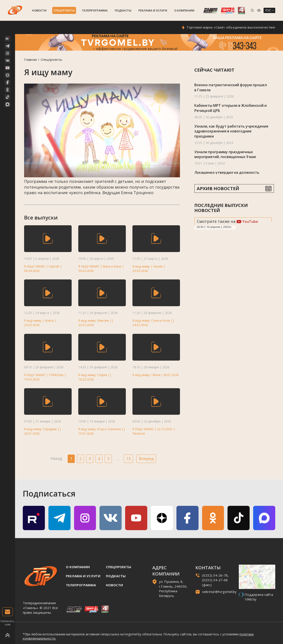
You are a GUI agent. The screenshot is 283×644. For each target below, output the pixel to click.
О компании (184, 10)
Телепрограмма (95, 10)
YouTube (247, 222)
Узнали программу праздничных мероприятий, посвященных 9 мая (225, 154)
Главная (30, 59)
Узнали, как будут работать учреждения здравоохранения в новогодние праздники (231, 131)
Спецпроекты (64, 10)
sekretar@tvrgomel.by (219, 592)
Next (230, 227)
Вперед (146, 459)
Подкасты (123, 10)
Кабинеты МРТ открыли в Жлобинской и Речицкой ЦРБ (230, 108)
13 (128, 459)
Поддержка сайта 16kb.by (259, 597)
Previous (227, 227)
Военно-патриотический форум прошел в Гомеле (231, 87)
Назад (56, 458)
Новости (39, 10)
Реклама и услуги (153, 10)
